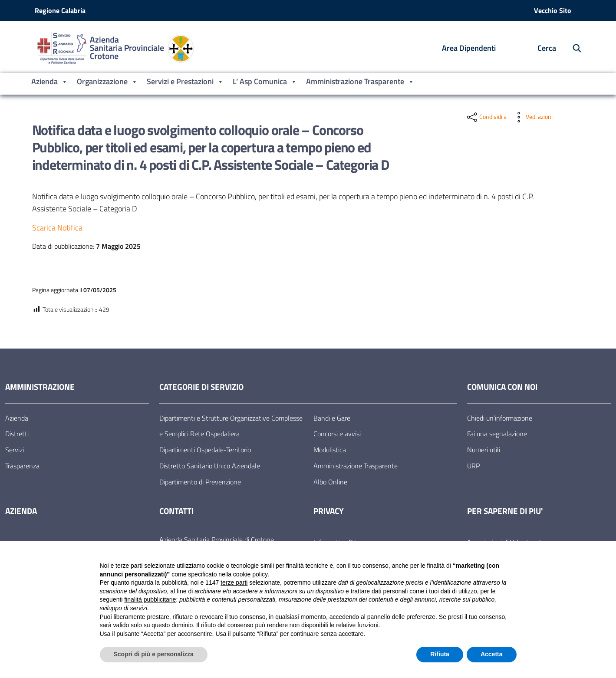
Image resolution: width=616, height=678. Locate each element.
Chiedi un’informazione (500, 418)
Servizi (15, 450)
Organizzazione (107, 82)
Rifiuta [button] (440, 654)
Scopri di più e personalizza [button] (154, 654)
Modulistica (330, 450)
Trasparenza (22, 466)
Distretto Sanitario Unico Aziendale (210, 466)
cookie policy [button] (250, 574)
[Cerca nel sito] (572, 48)
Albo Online (330, 482)
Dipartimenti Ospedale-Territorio (205, 450)
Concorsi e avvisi (337, 434)
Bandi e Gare (332, 418)
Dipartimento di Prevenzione (200, 482)
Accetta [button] (492, 654)
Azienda (50, 82)
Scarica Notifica (57, 228)
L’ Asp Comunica (265, 82)
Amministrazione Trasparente (360, 82)
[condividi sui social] (486, 117)
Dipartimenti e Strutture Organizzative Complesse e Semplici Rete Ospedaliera (231, 426)
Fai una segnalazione (497, 434)
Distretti (17, 434)
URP (473, 466)
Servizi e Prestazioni (185, 82)
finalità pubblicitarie (150, 599)
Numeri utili (484, 450)
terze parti (234, 583)
